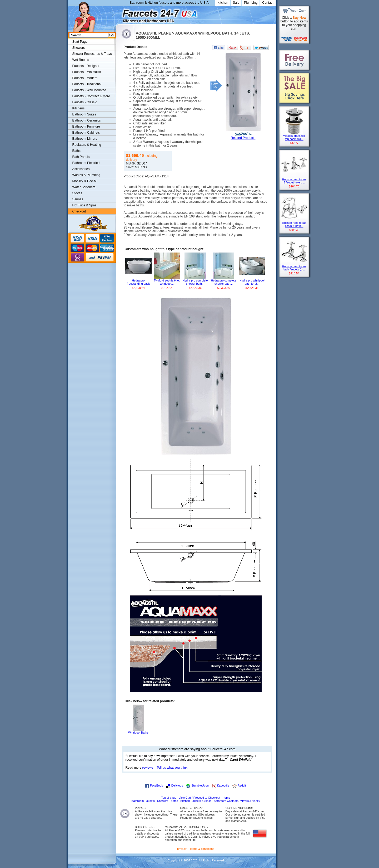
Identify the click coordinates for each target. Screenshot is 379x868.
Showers (79, 48)
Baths (76, 151)
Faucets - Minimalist (87, 72)
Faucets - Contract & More (91, 96)
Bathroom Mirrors (85, 139)
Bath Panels (81, 157)
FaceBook (156, 785)
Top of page (169, 798)
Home (226, 798)
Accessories (81, 169)
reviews (148, 768)
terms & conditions (202, 849)
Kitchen (223, 3)
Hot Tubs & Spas (84, 205)
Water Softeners (84, 187)
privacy (182, 849)
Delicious (177, 785)
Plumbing (251, 3)
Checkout (79, 211)
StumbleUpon (200, 785)
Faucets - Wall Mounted (89, 90)
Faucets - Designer (86, 66)
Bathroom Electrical (86, 163)
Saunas (78, 199)
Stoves (77, 193)
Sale (236, 3)
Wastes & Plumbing (86, 175)
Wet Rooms (81, 60)
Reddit (242, 785)
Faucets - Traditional (87, 84)
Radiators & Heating (87, 145)
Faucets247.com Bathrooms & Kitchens (119, 14)
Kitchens (79, 108)
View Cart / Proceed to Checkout (200, 798)
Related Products (243, 138)
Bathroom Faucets (143, 801)
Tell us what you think (172, 768)
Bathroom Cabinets (86, 133)
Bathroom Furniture (86, 127)
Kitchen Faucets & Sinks (196, 801)
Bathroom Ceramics (87, 120)
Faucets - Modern (85, 78)
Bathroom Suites (84, 114)
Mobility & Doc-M (84, 181)
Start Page (80, 42)
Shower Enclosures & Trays (92, 54)
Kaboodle (223, 785)
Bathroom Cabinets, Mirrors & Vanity (237, 801)
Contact (268, 3)
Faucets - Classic (85, 102)
